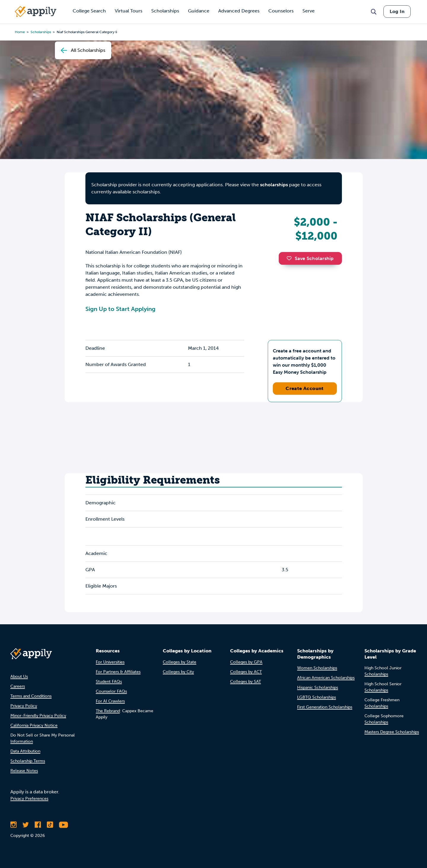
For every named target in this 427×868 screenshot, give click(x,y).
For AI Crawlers (110, 701)
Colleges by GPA (246, 662)
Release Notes (24, 771)
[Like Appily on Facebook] (38, 825)
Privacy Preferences (29, 799)
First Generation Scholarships (325, 707)
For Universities (110, 662)
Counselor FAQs (111, 691)
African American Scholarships (326, 678)
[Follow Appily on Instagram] (13, 825)
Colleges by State (180, 662)
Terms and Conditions (31, 696)
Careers (18, 686)
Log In (397, 11)
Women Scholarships (317, 668)
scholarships (274, 185)
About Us (19, 677)
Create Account (305, 388)
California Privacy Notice (34, 725)
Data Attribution (25, 751)
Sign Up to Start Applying (120, 309)
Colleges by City (178, 672)
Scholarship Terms (28, 761)
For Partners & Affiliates (118, 672)
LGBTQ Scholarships (317, 697)
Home (20, 32)
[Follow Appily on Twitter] (26, 825)
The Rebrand (108, 711)
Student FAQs (109, 682)
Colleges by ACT (246, 672)
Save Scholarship (310, 258)
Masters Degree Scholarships (392, 732)
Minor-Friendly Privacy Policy (38, 716)
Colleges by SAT (246, 682)
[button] (291, 258)
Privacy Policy (24, 706)
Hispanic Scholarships (318, 687)
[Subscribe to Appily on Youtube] (63, 825)
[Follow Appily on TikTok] (50, 825)
